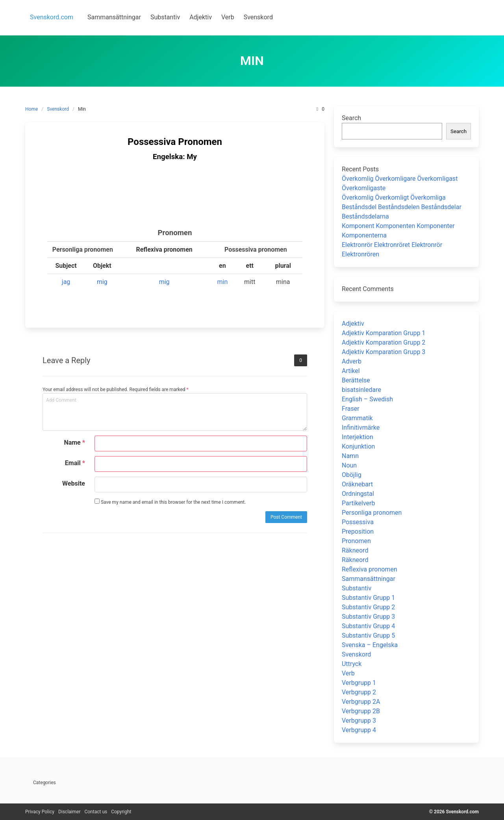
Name (74, 442)
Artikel (351, 371)
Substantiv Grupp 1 (368, 598)
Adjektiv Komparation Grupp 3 (384, 352)
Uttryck (352, 664)
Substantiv (357, 588)
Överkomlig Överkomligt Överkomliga (394, 198)
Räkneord (355, 550)
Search (351, 118)
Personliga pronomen (372, 513)
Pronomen (356, 541)
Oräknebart (357, 484)
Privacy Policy (40, 812)
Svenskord (58, 109)
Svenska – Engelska (370, 645)
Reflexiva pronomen (370, 569)
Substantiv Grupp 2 (368, 607)
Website (74, 483)
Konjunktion (358, 446)
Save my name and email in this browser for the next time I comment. (170, 502)
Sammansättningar (369, 579)
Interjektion (358, 437)
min (222, 282)
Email (75, 463)
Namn (350, 456)
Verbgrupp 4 (359, 730)
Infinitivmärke (361, 428)
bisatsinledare (361, 390)
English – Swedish (367, 399)
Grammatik (357, 418)
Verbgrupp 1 (359, 683)
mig (102, 282)
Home (31, 109)
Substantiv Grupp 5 (368, 635)
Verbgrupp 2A (361, 702)
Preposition (358, 532)
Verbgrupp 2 (359, 692)
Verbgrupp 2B (361, 711)
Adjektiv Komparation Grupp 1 (384, 333)
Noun (349, 465)
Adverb (352, 361)
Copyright (121, 812)
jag (66, 282)
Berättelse (356, 380)
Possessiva (358, 522)
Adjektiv (353, 324)
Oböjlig (352, 475)
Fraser (351, 409)
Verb (348, 673)
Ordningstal (358, 494)
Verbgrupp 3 (359, 721)
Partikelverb (359, 503)
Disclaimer (69, 812)
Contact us (96, 812)
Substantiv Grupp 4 (368, 626)
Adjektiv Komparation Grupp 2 (384, 342)
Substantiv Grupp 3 (368, 617)
